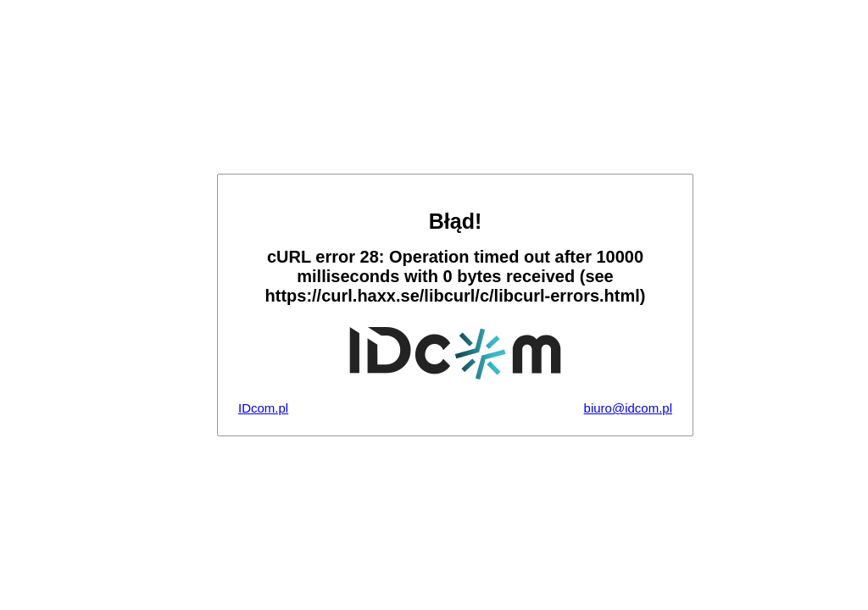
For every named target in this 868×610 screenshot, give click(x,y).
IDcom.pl (263, 408)
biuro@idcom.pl (628, 408)
